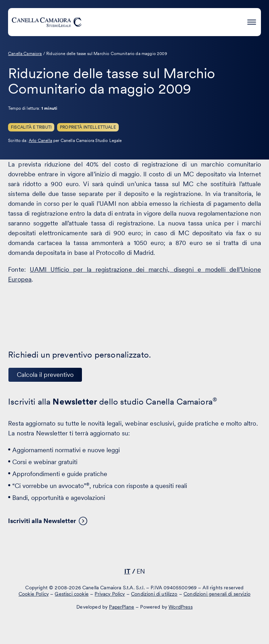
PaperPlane (122, 607)
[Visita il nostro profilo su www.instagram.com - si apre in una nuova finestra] (154, 551)
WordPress (180, 607)
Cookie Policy (34, 594)
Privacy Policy (110, 594)
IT (127, 571)
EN (141, 571)
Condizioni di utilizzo (154, 594)
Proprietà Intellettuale (88, 127)
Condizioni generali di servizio (217, 594)
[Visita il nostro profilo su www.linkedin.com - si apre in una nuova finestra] (111, 551)
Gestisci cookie (71, 594)
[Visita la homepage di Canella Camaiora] (47, 22)
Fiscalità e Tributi (31, 127)
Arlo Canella (40, 141)
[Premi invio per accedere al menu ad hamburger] (252, 21)
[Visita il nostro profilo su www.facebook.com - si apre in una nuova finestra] (133, 551)
